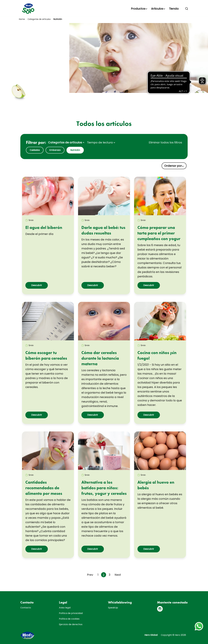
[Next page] (118, 575)
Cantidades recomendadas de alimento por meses (44, 488)
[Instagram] (160, 609)
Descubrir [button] (37, 285)
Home (22, 19)
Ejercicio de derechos (71, 624)
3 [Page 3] (110, 575)
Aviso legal (65, 608)
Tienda (174, 9)
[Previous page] (90, 575)
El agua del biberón (44, 228)
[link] (48, 196)
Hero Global (151, 635)
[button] (187, 9)
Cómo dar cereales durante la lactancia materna (100, 358)
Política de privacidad (71, 613)
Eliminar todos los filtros (165, 142)
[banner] (104, 8)
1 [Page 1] (98, 575)
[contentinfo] (104, 618)
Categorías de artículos (39, 19)
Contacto (26, 608)
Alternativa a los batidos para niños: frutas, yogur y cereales (104, 488)
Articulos (157, 9)
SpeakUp (113, 608)
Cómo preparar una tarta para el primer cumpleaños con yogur (159, 233)
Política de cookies (69, 619)
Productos (138, 9)
